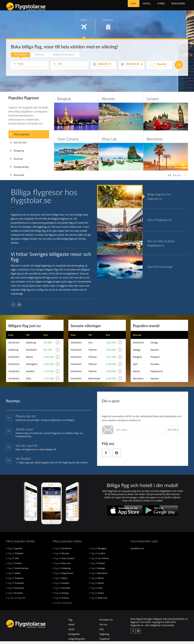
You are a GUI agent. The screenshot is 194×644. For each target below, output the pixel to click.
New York (98, 601)
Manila (137, 374)
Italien (13, 576)
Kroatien (155, 367)
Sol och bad (18, 145)
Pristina (61, 601)
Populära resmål (146, 328)
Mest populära (20, 137)
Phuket (97, 566)
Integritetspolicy (77, 642)
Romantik (17, 177)
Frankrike (15, 586)
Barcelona (155, 141)
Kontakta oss (106, 622)
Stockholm (14, 345)
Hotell (147, 6)
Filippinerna (157, 374)
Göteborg (31, 345)
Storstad (17, 161)
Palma (60, 581)
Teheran (92, 352)
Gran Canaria (68, 141)
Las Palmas (99, 561)
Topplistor (105, 642)
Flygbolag (104, 637)
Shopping (17, 153)
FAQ (102, 632)
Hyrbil (161, 6)
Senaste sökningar (86, 328)
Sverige (154, 345)
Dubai (97, 596)
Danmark (15, 591)
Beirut (97, 581)
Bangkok (64, 101)
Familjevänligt (19, 169)
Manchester (94, 381)
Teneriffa (61, 591)
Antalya (61, 596)
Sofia (28, 381)
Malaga (137, 352)
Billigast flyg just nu (25, 328)
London (153, 101)
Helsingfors (32, 367)
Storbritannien (17, 571)
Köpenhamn (63, 576)
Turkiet (14, 566)
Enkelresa (41, 57)
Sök (179, 67)
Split (135, 367)
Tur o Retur (21, 57)
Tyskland (15, 581)
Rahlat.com (137, 551)
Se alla (174, 178)
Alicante (108, 101)
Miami (97, 586)
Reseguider (178, 6)
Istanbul (30, 374)
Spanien (155, 352)
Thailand (155, 360)
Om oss (103, 627)
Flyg (133, 6)
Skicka (173, 433)
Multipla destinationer (67, 57)
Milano (29, 360)
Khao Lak (109, 141)
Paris (96, 591)
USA (12, 561)
